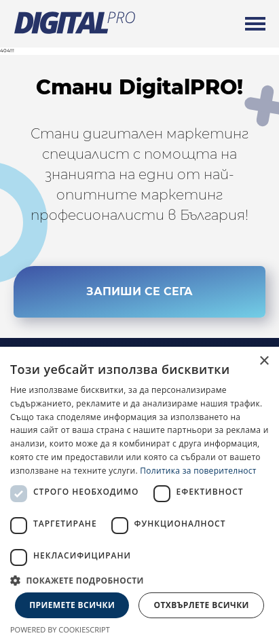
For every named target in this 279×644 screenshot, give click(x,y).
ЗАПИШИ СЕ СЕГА (139, 291)
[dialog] (139, 495)
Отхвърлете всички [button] (202, 605)
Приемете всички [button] (72, 605)
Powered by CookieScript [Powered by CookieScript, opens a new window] (60, 629)
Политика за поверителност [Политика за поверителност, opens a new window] (198, 471)
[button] (139, 580)
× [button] (264, 361)
